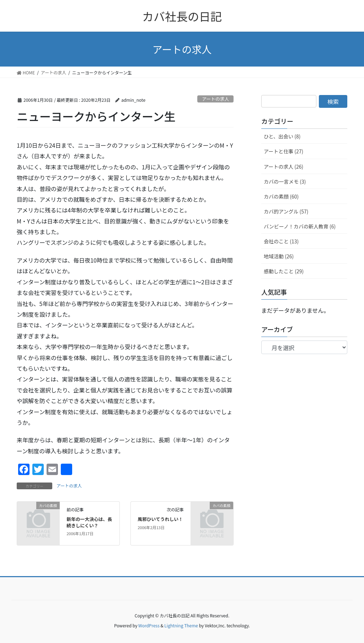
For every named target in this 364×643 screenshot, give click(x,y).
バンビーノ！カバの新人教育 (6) (300, 226)
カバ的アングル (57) (286, 211)
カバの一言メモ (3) (285, 181)
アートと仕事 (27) (283, 151)
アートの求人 (215, 99)
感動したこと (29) (284, 271)
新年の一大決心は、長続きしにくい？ (89, 522)
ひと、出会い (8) (282, 136)
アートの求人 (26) (283, 167)
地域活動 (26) (279, 256)
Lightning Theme (181, 625)
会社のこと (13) (281, 241)
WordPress (149, 625)
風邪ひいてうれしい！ (160, 519)
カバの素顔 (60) (281, 196)
